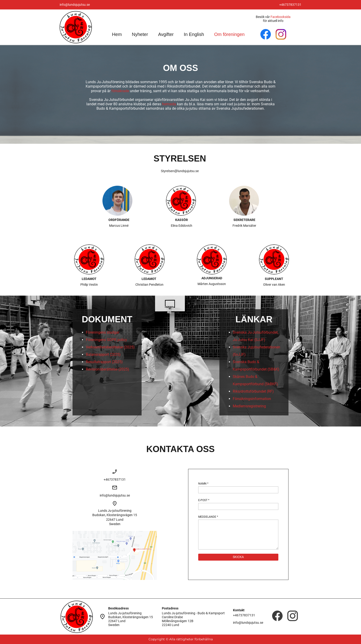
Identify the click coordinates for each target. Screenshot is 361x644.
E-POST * (204, 500)
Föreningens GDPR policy (106, 340)
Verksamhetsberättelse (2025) (110, 347)
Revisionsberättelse (102, 369)
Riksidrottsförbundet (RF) (253, 391)
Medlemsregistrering (249, 406)
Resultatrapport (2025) (104, 362)
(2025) (124, 369)
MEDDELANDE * (208, 517)
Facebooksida (281, 17)
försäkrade (120, 91)
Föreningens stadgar (103, 332)
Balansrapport (97, 354)
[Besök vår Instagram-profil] (281, 34)
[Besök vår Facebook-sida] (266, 34)
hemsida (169, 104)
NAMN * (203, 484)
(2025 (115, 354)
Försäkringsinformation (252, 399)
